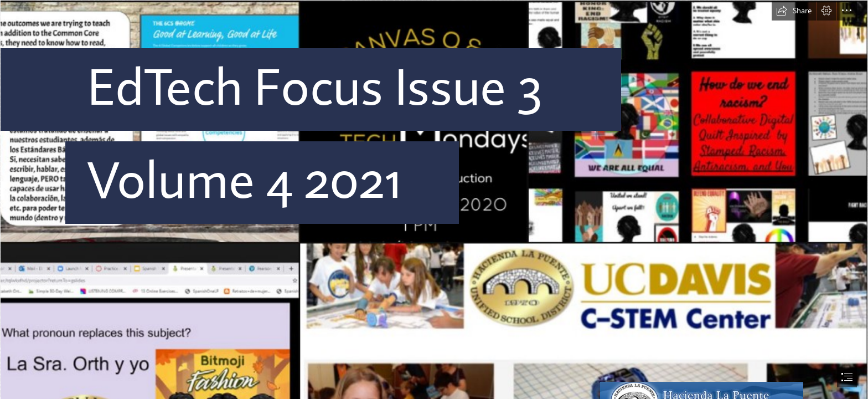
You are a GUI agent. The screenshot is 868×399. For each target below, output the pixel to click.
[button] (794, 11)
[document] (434, 199)
